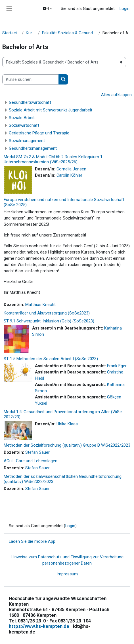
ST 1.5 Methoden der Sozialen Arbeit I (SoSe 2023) (51, 359)
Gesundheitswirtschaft (30, 102)
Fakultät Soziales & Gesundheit (69, 33)
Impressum (67, 574)
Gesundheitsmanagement (33, 148)
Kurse (31, 33)
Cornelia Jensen (71, 169)
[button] (48, 9)
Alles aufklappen (116, 95)
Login (124, 9)
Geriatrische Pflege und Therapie (39, 133)
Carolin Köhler (69, 175)
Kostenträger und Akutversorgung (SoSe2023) (47, 313)
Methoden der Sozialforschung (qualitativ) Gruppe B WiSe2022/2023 (67, 445)
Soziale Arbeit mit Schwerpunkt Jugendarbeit (51, 110)
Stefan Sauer (37, 452)
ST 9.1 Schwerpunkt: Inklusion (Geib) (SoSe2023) (49, 321)
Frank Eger (117, 366)
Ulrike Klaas (67, 424)
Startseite (11, 33)
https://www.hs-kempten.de (39, 626)
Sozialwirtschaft (24, 125)
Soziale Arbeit (22, 118)
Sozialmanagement (27, 141)
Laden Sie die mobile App (32, 541)
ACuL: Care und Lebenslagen (31, 461)
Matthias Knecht (40, 305)
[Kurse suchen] (31, 79)
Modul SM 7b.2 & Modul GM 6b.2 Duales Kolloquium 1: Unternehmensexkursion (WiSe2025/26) (54, 159)
